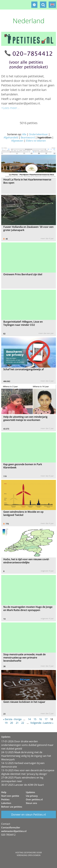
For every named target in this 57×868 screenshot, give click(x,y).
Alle (24, 134)
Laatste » (48, 723)
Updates (30, 792)
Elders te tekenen (36, 141)
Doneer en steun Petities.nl (29, 814)
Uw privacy (32, 796)
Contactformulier (11, 827)
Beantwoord (28, 137)
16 (40, 719)
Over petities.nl (34, 799)
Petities (5, 799)
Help (4, 792)
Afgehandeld (11, 137)
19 (6, 723)
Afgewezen (17, 141)
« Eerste (8, 719)
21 (17, 723)
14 (29, 719)
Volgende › (36, 723)
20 (12, 723)
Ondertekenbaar (38, 134)
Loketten (6, 803)
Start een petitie (10, 796)
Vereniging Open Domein (29, 855)
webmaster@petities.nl (14, 831)
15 (35, 719)
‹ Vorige (17, 719)
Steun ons (31, 803)
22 (23, 723)
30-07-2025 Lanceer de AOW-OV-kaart (23, 785)
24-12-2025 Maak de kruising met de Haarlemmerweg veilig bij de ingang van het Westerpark (26, 756)
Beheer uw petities (12, 807)
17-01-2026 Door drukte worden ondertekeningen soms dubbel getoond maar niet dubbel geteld (27, 745)
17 (46, 719)
